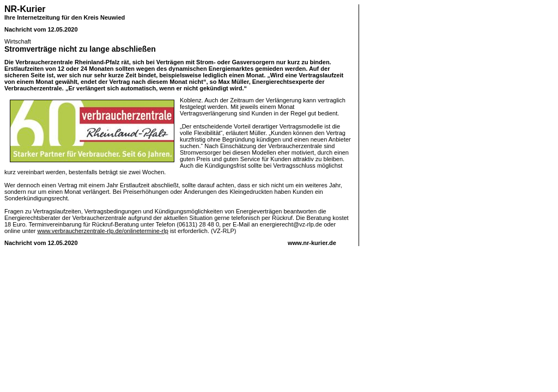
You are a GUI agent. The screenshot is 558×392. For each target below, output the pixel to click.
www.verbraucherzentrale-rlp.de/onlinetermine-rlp (103, 231)
